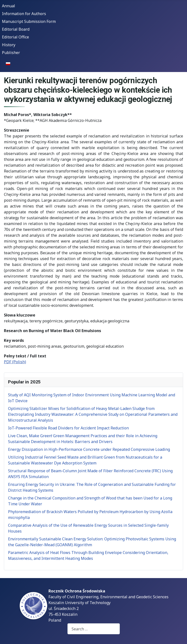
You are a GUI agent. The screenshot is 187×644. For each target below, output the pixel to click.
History (9, 45)
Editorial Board (16, 29)
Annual (9, 6)
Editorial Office (15, 37)
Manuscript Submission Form (29, 21)
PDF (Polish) (15, 362)
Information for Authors (24, 14)
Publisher (11, 53)
